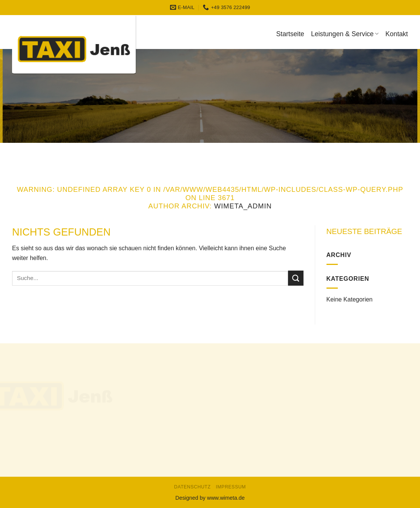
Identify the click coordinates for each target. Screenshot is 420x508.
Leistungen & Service (345, 34)
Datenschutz (192, 487)
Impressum (231, 487)
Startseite (290, 34)
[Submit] (296, 278)
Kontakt (397, 34)
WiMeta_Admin (243, 206)
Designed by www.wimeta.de (210, 498)
